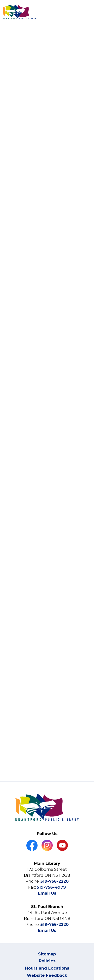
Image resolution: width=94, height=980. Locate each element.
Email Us (47, 893)
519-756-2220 (55, 881)
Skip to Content (0, 0)
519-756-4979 (51, 887)
